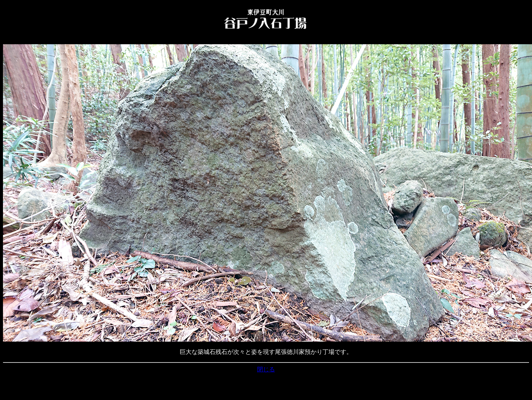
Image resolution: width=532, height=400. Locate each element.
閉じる (266, 369)
